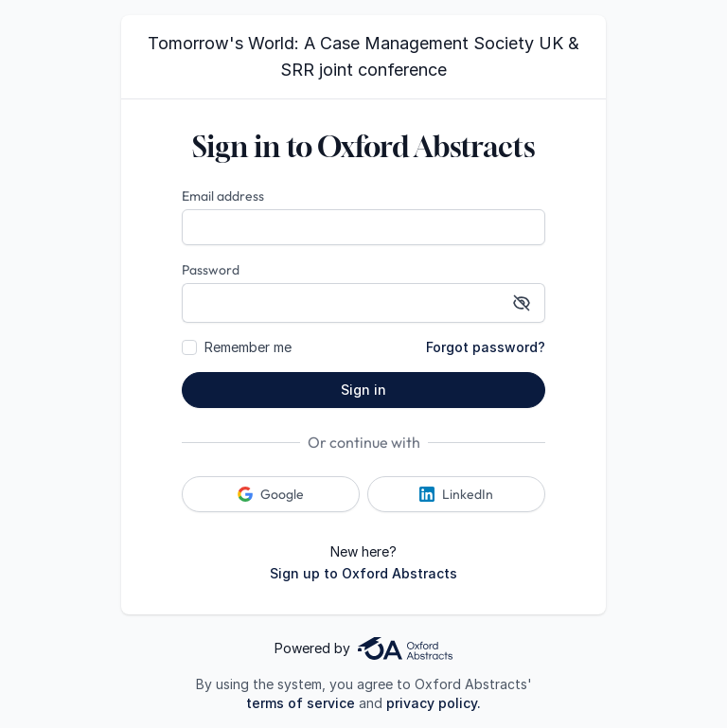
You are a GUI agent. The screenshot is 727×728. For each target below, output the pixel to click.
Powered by (363, 648)
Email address (223, 196)
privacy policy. (434, 703)
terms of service (301, 703)
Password (211, 270)
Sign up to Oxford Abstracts (363, 573)
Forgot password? (486, 347)
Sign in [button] (363, 390)
